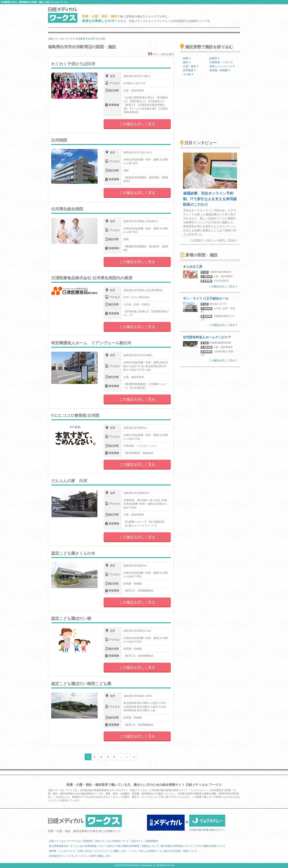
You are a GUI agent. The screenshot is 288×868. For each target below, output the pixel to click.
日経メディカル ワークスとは (65, 841)
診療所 (214, 58)
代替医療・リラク (221, 62)
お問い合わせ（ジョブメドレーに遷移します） (103, 851)
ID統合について (150, 846)
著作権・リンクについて (62, 851)
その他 (188, 74)
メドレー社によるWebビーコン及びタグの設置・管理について (164, 851)
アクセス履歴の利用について (210, 846)
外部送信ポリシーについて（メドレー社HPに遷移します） (81, 856)
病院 (187, 58)
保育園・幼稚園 (220, 70)
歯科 (187, 62)
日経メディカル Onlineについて (112, 841)
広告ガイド (137, 841)
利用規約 (88, 841)
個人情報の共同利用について (176, 846)
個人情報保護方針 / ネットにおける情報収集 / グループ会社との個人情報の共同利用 (94, 846)
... (121, 757)
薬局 (222, 66)
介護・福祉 (191, 66)
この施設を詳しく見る (137, 124)
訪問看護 (189, 70)
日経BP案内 (152, 841)
